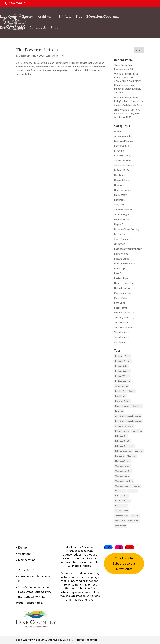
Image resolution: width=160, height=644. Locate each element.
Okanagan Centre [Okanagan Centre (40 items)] (123, 471)
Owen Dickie (121, 298)
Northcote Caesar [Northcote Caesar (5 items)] (123, 461)
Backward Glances (124, 141)
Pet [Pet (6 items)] (117, 496)
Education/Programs (103, 17)
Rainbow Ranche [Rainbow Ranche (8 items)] (123, 501)
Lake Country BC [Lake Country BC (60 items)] (122, 441)
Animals (118, 131)
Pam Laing (120, 303)
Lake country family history (128, 249)
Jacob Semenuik (122, 239)
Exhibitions (120, 200)
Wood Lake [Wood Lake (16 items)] (120, 521)
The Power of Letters (37, 50)
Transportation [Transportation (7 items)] (122, 516)
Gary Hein (119, 205)
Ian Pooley (120, 234)
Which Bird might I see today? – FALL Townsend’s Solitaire (129, 101)
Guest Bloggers (122, 215)
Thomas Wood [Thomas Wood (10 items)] (122, 511)
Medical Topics (122, 278)
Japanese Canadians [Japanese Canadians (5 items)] (124, 426)
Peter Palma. (121, 308)
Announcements (123, 136)
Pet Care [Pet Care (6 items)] (125, 496)
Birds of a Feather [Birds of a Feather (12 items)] (123, 361)
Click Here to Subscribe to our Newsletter (124, 564)
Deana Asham (121, 180)
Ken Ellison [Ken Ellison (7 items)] (137, 431)
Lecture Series (121, 259)
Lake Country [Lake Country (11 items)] (121, 436)
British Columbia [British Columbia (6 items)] (122, 381)
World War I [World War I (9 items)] (133, 521)
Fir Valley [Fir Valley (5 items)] (119, 411)
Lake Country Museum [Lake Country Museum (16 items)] (125, 446)
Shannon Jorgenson (124, 313)
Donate (23, 548)
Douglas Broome (123, 190)
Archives (45, 17)
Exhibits (65, 17)
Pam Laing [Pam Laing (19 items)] (132, 491)
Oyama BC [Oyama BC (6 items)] (120, 491)
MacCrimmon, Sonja (124, 264)
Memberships (27, 560)
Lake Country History (17, 17)
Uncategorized (122, 342)
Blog (79, 17)
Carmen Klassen (122, 161)
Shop (54, 28)
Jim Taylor (61, 56)
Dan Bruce (120, 175)
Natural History (122, 288)
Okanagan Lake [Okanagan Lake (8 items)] (122, 476)
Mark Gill (119, 273)
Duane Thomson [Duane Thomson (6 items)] (122, 406)
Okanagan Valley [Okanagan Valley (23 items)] (123, 486)
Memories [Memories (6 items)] (131, 456)
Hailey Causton (122, 219)
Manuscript (120, 269)
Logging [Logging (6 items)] (139, 451)
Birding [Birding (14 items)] (119, 356)
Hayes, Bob (120, 224)
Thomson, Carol (122, 322)
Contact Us (38, 28)
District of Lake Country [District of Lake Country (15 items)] (125, 391)
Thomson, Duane (123, 327)
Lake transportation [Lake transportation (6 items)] (124, 451)
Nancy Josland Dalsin (125, 283)
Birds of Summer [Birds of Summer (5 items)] (122, 371)
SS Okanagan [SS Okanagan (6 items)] (121, 506)
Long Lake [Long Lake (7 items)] (120, 456)
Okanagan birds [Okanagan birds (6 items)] (122, 466)
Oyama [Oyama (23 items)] (137, 486)
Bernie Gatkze (121, 146)
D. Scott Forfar (122, 170)
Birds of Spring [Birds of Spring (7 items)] (122, 366)
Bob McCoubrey (123, 156)
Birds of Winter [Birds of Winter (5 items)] (122, 376)
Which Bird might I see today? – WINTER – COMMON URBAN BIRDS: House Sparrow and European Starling (128, 81)
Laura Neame (121, 254)
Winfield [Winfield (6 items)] (135, 516)
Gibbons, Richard (123, 210)
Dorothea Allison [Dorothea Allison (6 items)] (123, 401)
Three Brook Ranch (124, 65)
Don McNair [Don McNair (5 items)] (120, 396)
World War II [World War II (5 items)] (121, 526)
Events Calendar (13, 28)
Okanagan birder (123, 293)
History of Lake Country (127, 229)
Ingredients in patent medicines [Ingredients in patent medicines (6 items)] (129, 421)
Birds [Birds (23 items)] (127, 356)
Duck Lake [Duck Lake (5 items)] (137, 406)
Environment (121, 195)
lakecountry (25, 56)
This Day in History (124, 318)
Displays (119, 185)
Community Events (124, 165)
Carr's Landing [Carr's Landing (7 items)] (122, 386)
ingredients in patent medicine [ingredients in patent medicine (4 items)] (128, 416)
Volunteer (24, 554)
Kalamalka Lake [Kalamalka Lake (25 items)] (122, 431)
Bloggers (50, 56)
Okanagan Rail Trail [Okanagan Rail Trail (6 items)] (124, 481)
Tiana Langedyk (122, 332)
